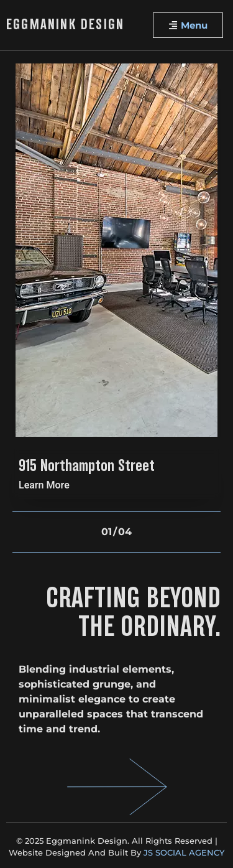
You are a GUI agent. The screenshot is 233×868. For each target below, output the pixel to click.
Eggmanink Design (65, 26)
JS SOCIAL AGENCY (184, 852)
